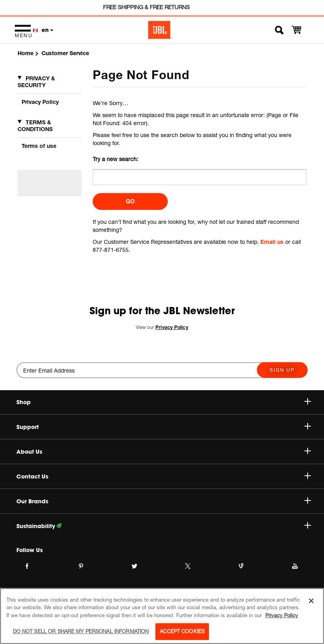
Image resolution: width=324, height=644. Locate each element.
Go (130, 201)
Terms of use (39, 146)
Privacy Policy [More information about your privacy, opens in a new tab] (282, 615)
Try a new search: (115, 159)
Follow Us (30, 550)
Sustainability (164, 526)
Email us (272, 242)
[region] (162, 616)
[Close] (311, 601)
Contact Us (164, 477)
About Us (164, 452)
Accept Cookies (182, 631)
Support (164, 427)
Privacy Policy (40, 102)
